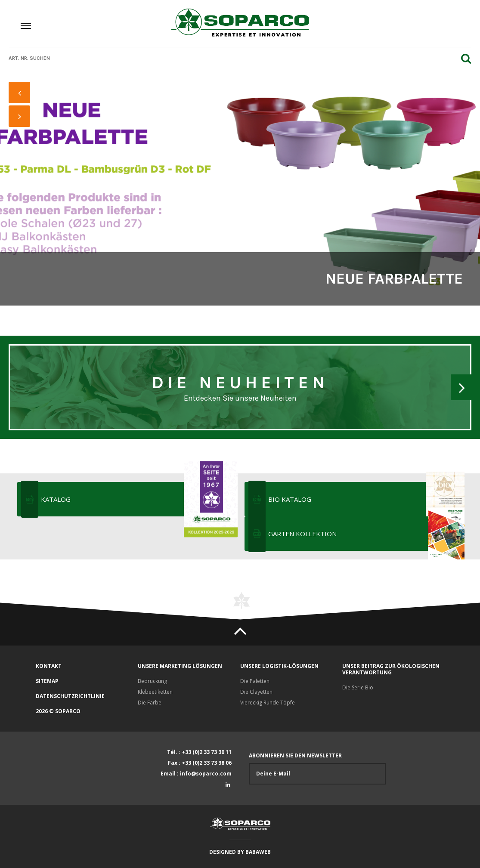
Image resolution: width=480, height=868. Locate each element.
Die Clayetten (256, 692)
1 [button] (20, 149)
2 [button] (20, 160)
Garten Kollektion (366, 534)
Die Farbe (150, 703)
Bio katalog (366, 499)
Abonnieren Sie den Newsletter (317, 768)
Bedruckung (152, 681)
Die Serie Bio (358, 687)
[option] (240, 189)
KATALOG (138, 499)
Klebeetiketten (155, 692)
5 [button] (20, 192)
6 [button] (20, 203)
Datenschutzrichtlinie (70, 696)
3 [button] (20, 171)
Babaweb (258, 852)
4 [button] (20, 182)
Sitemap (47, 681)
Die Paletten (255, 681)
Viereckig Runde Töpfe (268, 703)
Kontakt (49, 666)
